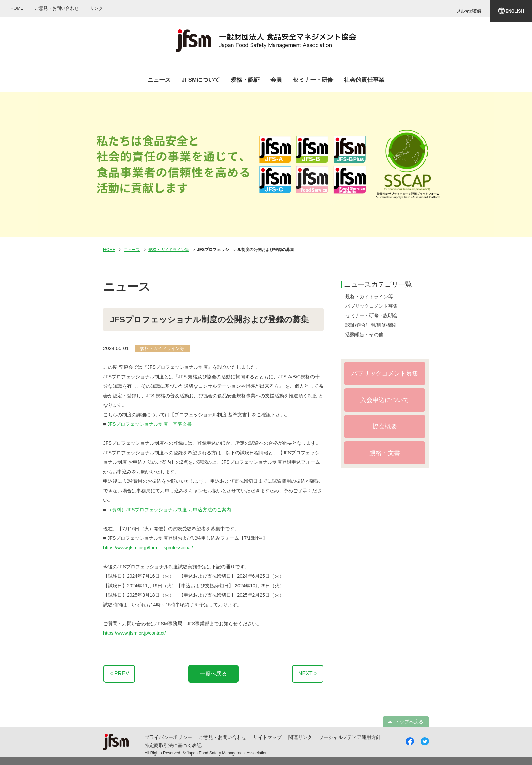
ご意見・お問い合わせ (223, 737)
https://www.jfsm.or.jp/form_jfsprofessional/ (148, 548)
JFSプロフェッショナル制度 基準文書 (149, 424)
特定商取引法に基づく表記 (173, 745)
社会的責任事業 (364, 80)
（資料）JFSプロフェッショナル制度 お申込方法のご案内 (169, 510)
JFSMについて (201, 80)
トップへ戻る (409, 722)
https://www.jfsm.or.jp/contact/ (134, 633)
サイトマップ (267, 737)
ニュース (159, 80)
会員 (276, 80)
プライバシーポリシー (168, 737)
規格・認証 (245, 80)
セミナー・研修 (313, 80)
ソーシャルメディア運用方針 (350, 737)
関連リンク (300, 737)
